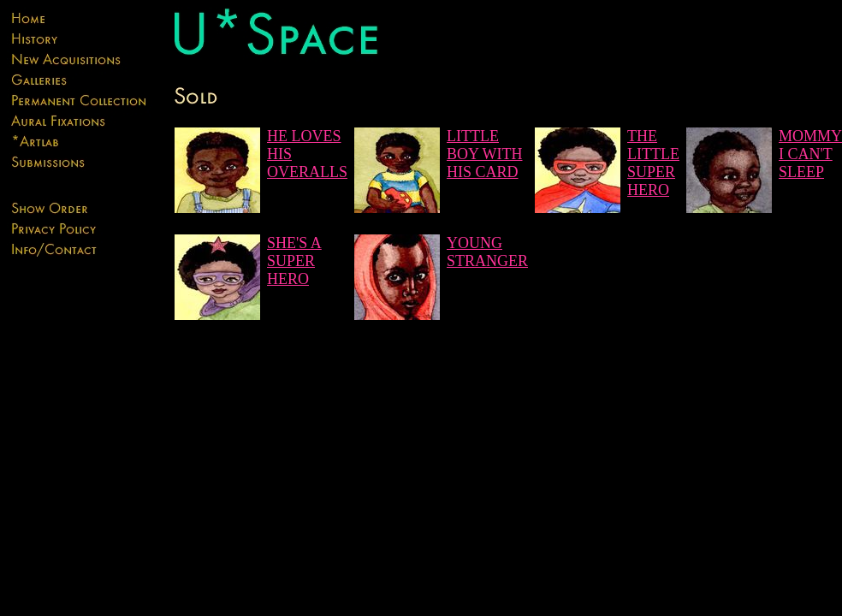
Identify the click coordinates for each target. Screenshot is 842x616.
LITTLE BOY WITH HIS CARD (485, 154)
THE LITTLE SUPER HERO (653, 163)
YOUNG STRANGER (487, 252)
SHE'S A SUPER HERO (294, 261)
